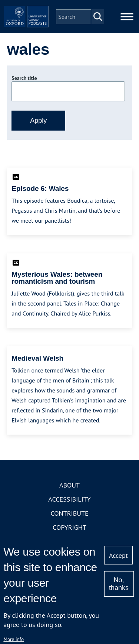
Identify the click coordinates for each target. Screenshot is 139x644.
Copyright (69, 527)
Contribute (69, 513)
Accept (118, 555)
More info (14, 639)
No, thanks (119, 584)
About (69, 485)
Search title (24, 78)
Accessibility (69, 499)
